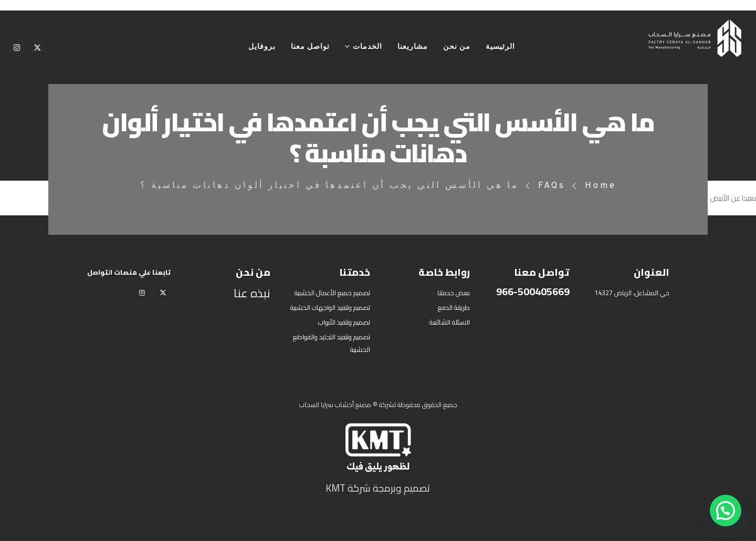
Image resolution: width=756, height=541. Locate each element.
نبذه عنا (252, 293)
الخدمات (367, 47)
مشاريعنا (413, 47)
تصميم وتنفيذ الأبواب (344, 322)
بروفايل (262, 47)
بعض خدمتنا (454, 293)
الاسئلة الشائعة (450, 322)
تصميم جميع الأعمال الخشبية (332, 293)
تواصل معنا (310, 47)
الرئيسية (500, 47)
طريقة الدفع (454, 308)
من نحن (457, 47)
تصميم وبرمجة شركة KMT (378, 488)
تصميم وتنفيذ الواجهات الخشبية (330, 308)
